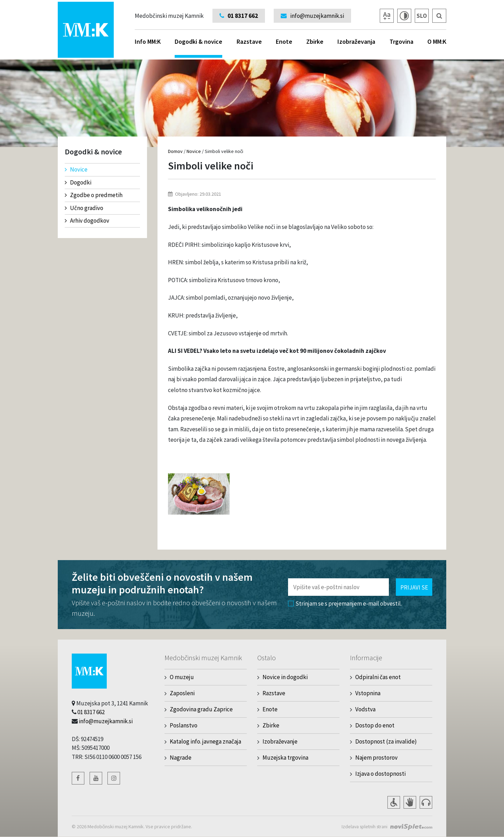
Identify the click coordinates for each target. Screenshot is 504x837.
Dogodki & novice (198, 48)
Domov (175, 151)
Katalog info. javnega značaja (205, 741)
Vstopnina (368, 693)
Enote (284, 41)
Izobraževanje (280, 741)
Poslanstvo (184, 725)
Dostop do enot (375, 725)
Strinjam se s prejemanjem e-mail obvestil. (345, 604)
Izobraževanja (356, 41)
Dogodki (78, 182)
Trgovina (401, 41)
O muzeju (182, 677)
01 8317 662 (91, 712)
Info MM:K (148, 41)
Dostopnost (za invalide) (386, 741)
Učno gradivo (84, 208)
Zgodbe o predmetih (94, 195)
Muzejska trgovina (285, 758)
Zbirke (315, 41)
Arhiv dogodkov (87, 221)
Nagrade (181, 758)
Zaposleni (182, 693)
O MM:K (437, 41)
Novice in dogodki (285, 677)
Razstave (249, 41)
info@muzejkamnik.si (106, 721)
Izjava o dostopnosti (380, 774)
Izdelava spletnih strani (363, 826)
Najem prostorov (376, 758)
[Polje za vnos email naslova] (338, 587)
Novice (76, 169)
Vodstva (365, 709)
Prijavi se (414, 587)
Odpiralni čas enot (378, 677)
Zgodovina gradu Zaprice (201, 709)
